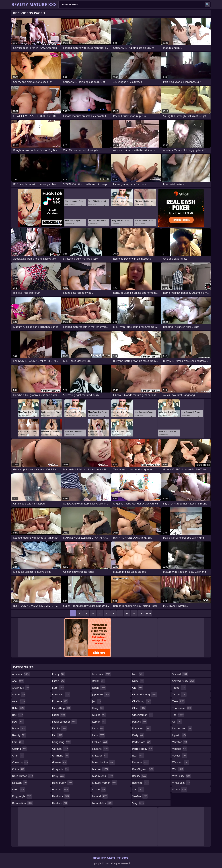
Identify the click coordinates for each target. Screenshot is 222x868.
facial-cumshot (65, 722)
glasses (60, 762)
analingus (21, 688)
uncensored (182, 728)
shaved (180, 674)
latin (99, 735)
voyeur (180, 756)
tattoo (179, 694)
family (59, 728)
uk (177, 722)
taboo (179, 688)
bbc (18, 715)
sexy (138, 803)
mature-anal (103, 776)
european (61, 694)
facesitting (61, 708)
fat (58, 735)
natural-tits (102, 803)
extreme (60, 701)
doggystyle (22, 796)
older (139, 708)
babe (19, 708)
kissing (99, 715)
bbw (18, 722)
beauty (19, 735)
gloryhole (61, 769)
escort (59, 681)
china (18, 769)
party (138, 735)
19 (134, 613)
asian (19, 701)
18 (127, 613)
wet (178, 769)
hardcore (61, 796)
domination (22, 803)
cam (18, 742)
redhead (141, 783)
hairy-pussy (63, 783)
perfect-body (143, 749)
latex (98, 728)
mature (100, 769)
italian (99, 681)
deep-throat (23, 776)
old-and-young (145, 694)
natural (100, 796)
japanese (101, 694)
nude (138, 681)
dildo (19, 789)
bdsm (19, 728)
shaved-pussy (184, 681)
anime (19, 694)
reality (140, 776)
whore (179, 789)
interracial (102, 674)
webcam (181, 762)
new (138, 674)
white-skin (181, 783)
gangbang (62, 742)
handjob (61, 789)
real (138, 756)
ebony (59, 674)
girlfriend (61, 756)
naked (99, 789)
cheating (20, 762)
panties (139, 722)
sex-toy (140, 796)
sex (138, 789)
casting (19, 749)
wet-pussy (182, 776)
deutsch (20, 783)
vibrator (180, 742)
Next (148, 613)
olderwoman (143, 715)
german (60, 749)
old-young (142, 701)
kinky (98, 708)
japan (99, 688)
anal (18, 681)
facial (59, 715)
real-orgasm (143, 769)
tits (178, 715)
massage (100, 756)
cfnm (18, 756)
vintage (180, 749)
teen (178, 701)
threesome (182, 708)
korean (99, 722)
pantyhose (142, 728)
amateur (21, 674)
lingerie (100, 749)
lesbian (100, 742)
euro (58, 688)
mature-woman (105, 783)
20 (141, 613)
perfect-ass (142, 742)
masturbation (103, 762)
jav (97, 701)
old (138, 688)
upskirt (179, 735)
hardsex (60, 803)
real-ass (141, 762)
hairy (59, 776)
